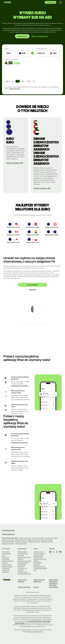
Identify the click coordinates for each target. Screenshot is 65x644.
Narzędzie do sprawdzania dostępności (6, 570)
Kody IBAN (36, 565)
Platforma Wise (22, 565)
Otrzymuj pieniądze (23, 563)
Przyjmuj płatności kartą (24, 574)
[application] (17, 72)
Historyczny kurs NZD (8, 542)
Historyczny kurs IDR (21, 544)
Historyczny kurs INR (46, 540)
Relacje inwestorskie (8, 561)
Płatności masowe (23, 572)
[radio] (7, 81)
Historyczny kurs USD (47, 542)
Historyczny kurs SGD (34, 542)
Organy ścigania (53, 587)
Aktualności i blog (38, 552)
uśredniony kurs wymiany (19, 386)
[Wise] (7, 2)
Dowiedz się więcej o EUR (15, 163)
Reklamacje (21, 582)
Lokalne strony (37, 582)
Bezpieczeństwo (7, 554)
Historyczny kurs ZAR (21, 542)
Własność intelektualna (24, 587)
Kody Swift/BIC (38, 563)
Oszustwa (36, 587)
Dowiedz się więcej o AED (42, 188)
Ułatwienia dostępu (7, 566)
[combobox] (23, 53)
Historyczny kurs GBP (38, 538)
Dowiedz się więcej (15, 89)
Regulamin (32, 290)
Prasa (4, 555)
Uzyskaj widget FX (32, 285)
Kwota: (7, 49)
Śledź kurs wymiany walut (40, 36)
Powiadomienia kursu (39, 566)
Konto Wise (21, 555)
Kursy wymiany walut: (8, 530)
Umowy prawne (22, 580)
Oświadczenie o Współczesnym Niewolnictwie (53, 583)
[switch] (32, 53)
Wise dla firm (21, 566)
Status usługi (6, 559)
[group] (32, 78)
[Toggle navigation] (61, 2)
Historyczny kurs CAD (34, 540)
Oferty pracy (6, 557)
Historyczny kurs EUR (8, 540)
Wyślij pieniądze (22, 36)
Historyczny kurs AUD (25, 538)
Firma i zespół (6, 552)
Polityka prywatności (39, 580)
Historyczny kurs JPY (21, 540)
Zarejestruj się (50, 2)
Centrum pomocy (7, 565)
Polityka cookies (53, 580)
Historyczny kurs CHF (8, 544)
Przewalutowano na (41, 49)
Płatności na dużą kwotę (24, 561)
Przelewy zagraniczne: (9, 534)
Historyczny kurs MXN (51, 538)
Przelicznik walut (38, 557)
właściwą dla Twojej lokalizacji (34, 632)
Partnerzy (5, 563)
